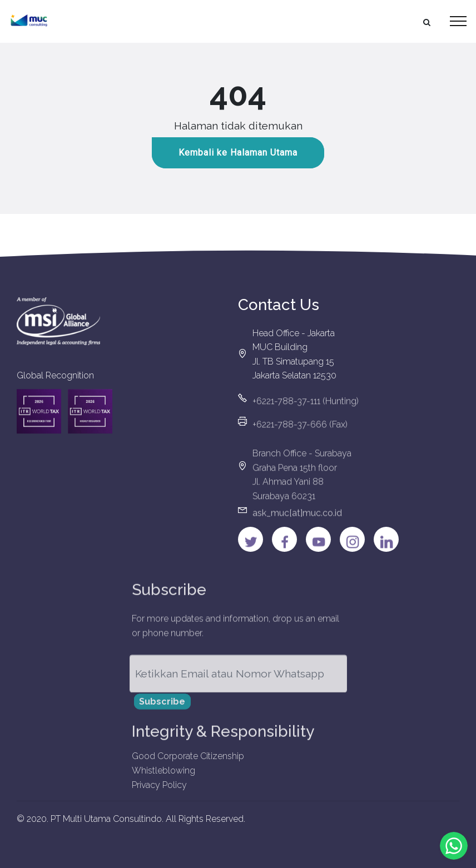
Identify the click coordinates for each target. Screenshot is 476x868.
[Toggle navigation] (458, 21)
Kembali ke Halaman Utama (238, 153)
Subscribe (162, 706)
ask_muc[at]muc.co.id (297, 517)
